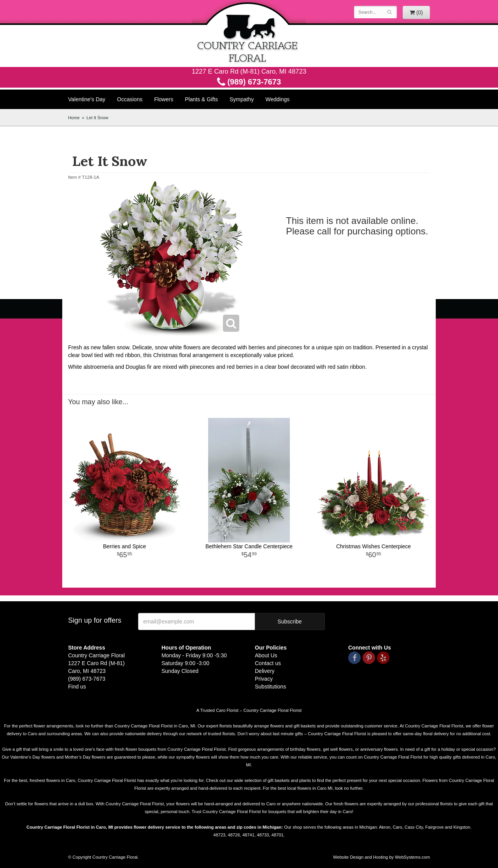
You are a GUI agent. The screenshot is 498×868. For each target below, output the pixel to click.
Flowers (164, 99)
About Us (266, 655)
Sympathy (242, 99)
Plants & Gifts (201, 99)
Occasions (130, 99)
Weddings (277, 99)
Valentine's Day (87, 99)
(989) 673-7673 (249, 82)
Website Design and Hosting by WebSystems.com (381, 857)
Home (74, 118)
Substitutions (270, 687)
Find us (77, 687)
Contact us (268, 663)
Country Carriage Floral (249, 33)
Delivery (265, 671)
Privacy (264, 679)
